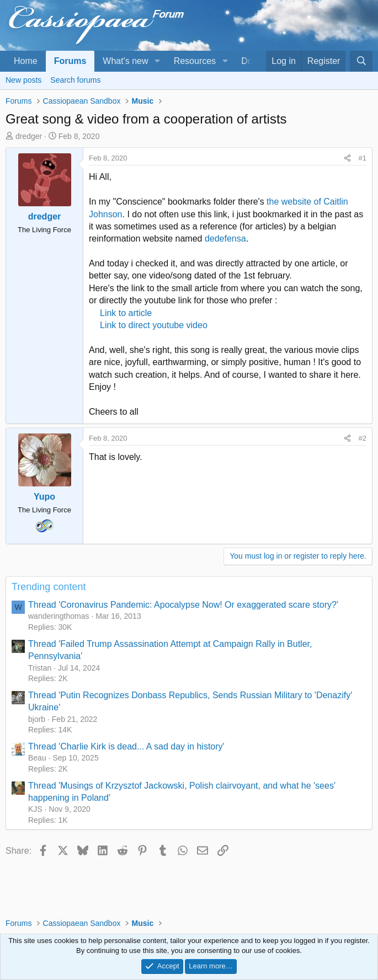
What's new (125, 61)
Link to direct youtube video (154, 325)
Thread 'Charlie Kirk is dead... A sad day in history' (126, 746)
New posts (23, 80)
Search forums (75, 80)
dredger (29, 136)
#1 (363, 158)
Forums (70, 61)
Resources (195, 61)
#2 (363, 438)
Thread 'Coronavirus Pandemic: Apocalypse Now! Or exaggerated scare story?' (183, 605)
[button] (157, 61)
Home (26, 61)
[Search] (361, 61)
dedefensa (225, 239)
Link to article (126, 313)
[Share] (347, 158)
